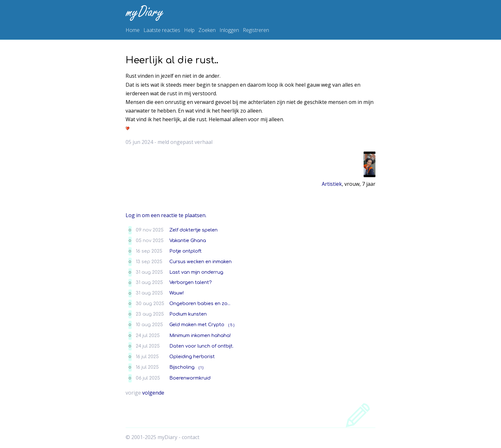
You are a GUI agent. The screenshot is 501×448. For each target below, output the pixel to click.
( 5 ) (231, 325)
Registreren (256, 30)
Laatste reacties (162, 30)
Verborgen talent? (191, 282)
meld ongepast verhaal (185, 142)
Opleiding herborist (192, 357)
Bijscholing (182, 367)
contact (191, 437)
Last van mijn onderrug (196, 272)
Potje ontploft (185, 251)
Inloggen (229, 30)
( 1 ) (201, 368)
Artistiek (332, 184)
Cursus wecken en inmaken (200, 262)
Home (133, 30)
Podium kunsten (188, 314)
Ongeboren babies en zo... (200, 303)
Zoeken (207, 30)
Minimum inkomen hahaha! (200, 335)
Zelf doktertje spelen (193, 230)
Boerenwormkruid (190, 378)
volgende (153, 393)
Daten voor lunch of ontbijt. (201, 346)
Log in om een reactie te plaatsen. (166, 215)
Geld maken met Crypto (197, 325)
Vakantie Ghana (188, 240)
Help (189, 30)
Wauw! (177, 293)
